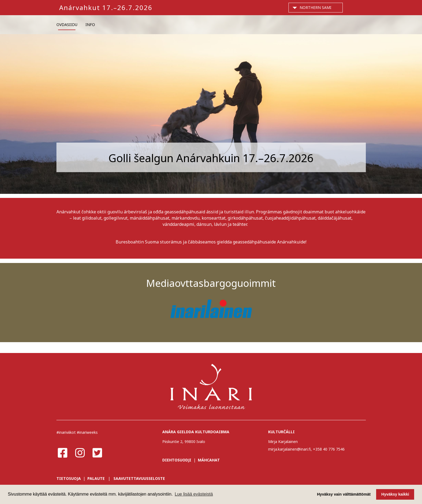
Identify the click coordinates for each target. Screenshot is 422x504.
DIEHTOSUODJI (177, 460)
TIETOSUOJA (69, 478)
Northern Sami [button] (315, 7)
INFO (90, 25)
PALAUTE (96, 478)
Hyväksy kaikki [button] (395, 494)
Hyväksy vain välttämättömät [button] (344, 494)
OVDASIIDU (67, 25)
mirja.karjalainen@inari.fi (289, 449)
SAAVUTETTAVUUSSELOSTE (139, 478)
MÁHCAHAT (209, 460)
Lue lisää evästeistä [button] (194, 494)
